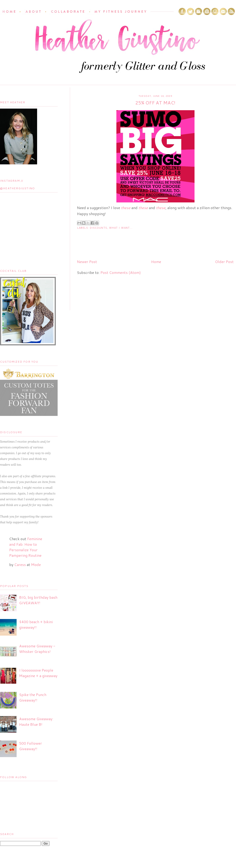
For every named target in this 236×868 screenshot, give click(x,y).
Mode (36, 564)
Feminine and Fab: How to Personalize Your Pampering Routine (26, 547)
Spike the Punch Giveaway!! (33, 697)
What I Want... (121, 228)
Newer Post (87, 262)
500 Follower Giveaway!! (31, 746)
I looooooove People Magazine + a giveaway (38, 673)
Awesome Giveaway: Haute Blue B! (36, 721)
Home (156, 262)
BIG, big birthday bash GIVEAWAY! (38, 600)
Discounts (99, 228)
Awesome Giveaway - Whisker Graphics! (37, 649)
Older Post (224, 262)
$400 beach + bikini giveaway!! (36, 624)
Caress (20, 564)
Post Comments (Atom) (121, 272)
